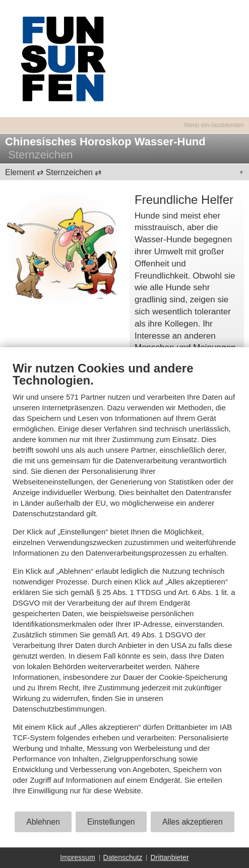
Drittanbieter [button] (169, 857)
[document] (125, 586)
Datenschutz (123, 857)
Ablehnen (43, 822)
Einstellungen (111, 822)
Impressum (77, 857)
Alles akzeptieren (193, 822)
